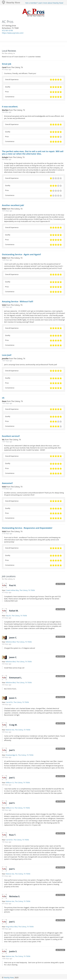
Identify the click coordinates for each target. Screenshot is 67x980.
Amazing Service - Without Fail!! (18, 301)
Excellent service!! (11, 436)
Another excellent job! (13, 205)
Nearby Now (9, 978)
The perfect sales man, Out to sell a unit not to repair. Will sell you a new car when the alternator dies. (33, 153)
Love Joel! (7, 355)
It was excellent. (10, 107)
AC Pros (8, 22)
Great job (7, 64)
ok (3, 398)
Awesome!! (7, 483)
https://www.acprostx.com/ (13, 33)
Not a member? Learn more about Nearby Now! (44, 3)
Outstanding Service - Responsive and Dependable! (27, 528)
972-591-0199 (7, 30)
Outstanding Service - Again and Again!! (21, 254)
